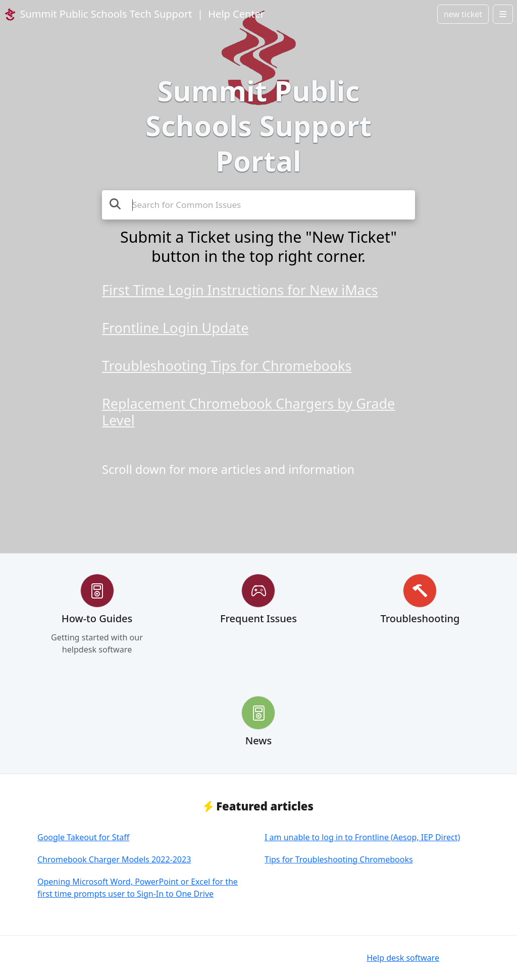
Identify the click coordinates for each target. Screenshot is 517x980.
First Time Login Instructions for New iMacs (240, 290)
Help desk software (403, 958)
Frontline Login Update (175, 328)
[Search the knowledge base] (258, 205)
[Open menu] (503, 14)
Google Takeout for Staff (83, 837)
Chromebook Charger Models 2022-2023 (114, 859)
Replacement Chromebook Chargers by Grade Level (248, 412)
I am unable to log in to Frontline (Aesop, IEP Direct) (362, 837)
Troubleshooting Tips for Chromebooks (227, 366)
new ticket (463, 14)
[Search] (115, 204)
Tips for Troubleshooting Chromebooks (339, 859)
